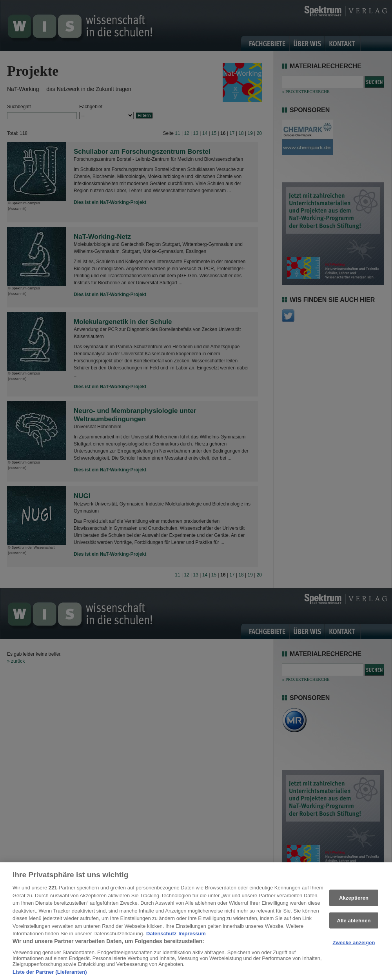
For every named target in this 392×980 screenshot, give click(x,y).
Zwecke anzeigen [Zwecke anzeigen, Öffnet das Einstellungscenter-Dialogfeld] (354, 945)
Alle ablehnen (354, 923)
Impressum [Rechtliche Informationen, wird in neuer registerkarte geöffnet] (192, 937)
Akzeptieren (354, 901)
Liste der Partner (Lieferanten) (50, 975)
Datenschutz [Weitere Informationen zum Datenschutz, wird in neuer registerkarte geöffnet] (161, 937)
